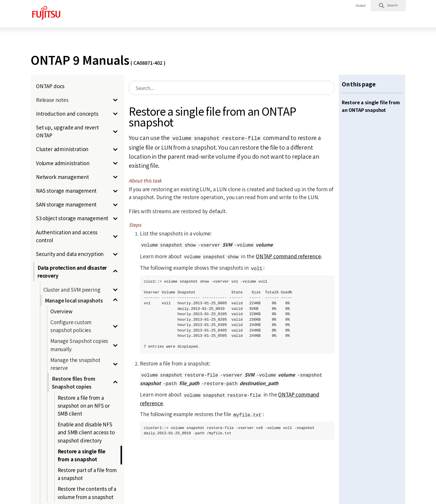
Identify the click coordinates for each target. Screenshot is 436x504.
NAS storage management (66, 191)
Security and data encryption (70, 254)
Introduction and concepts (67, 113)
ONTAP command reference (288, 256)
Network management (62, 177)
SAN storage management (66, 204)
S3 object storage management (72, 218)
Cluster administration (62, 149)
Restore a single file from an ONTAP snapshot (371, 106)
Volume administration (63, 163)
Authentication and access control (67, 236)
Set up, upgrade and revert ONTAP (67, 131)
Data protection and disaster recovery (72, 271)
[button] (388, 5)
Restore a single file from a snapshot (81, 455)
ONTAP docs (50, 86)
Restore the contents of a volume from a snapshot (87, 493)
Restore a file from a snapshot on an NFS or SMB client (84, 405)
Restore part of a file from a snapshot (87, 474)
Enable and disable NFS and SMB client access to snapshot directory (86, 432)
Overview (61, 311)
